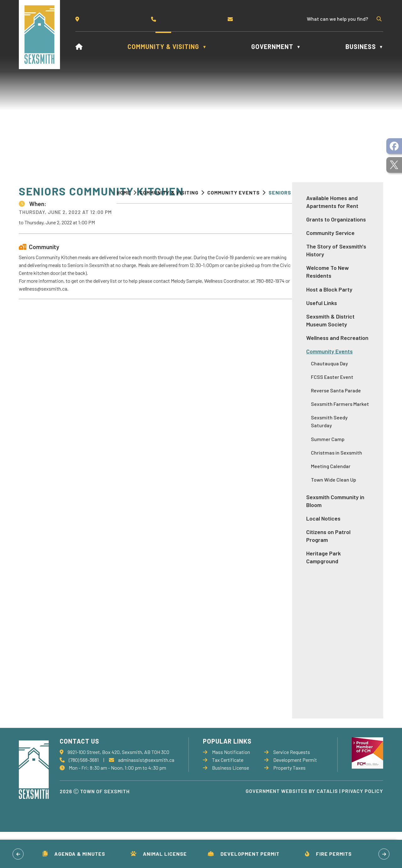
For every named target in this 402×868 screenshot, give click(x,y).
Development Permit (244, 854)
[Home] (79, 46)
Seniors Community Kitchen (307, 192)
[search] (340, 19)
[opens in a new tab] (394, 146)
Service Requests (287, 788)
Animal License (159, 854)
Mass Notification (226, 788)
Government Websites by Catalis (292, 827)
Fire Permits (328, 854)
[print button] (373, 193)
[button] (378, 19)
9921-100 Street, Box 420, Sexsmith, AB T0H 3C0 (118, 788)
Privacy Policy (362, 827)
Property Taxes (285, 804)
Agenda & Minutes (74, 854)
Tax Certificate (223, 796)
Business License (226, 804)
